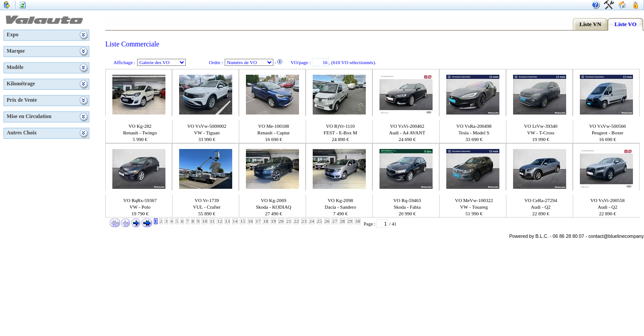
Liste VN (590, 24)
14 (235, 221)
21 (289, 221)
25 (320, 221)
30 (358, 221)
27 (335, 221)
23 (304, 221)
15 (243, 221)
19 (274, 221)
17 (258, 221)
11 (212, 221)
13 (228, 221)
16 (251, 221)
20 (281, 221)
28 (343, 221)
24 (312, 221)
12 (220, 221)
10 (205, 221)
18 (266, 221)
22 (297, 221)
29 (350, 221)
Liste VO (625, 24)
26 (327, 221)
